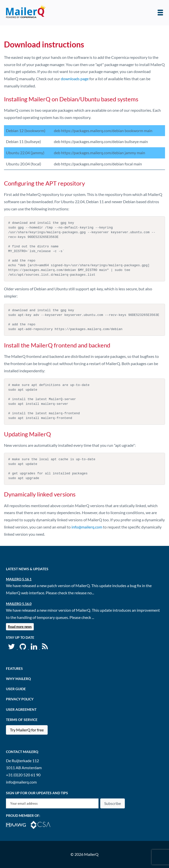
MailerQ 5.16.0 (19, 604)
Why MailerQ (18, 679)
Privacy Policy (20, 699)
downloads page (75, 79)
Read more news (20, 627)
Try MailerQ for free (27, 730)
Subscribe (113, 803)
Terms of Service (22, 720)
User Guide (16, 689)
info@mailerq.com (87, 527)
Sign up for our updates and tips (37, 793)
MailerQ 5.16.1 (19, 579)
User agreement (21, 709)
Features (14, 668)
